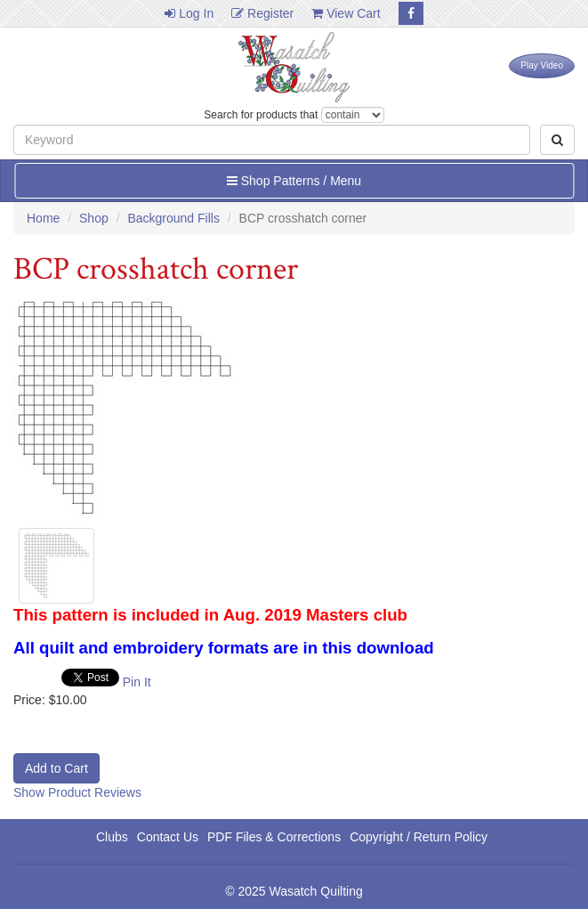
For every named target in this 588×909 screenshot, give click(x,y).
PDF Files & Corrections (274, 837)
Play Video (542, 65)
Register (262, 13)
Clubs (112, 837)
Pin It (137, 682)
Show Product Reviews (77, 792)
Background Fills (173, 218)
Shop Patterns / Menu (294, 181)
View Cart (346, 13)
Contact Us (168, 837)
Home (43, 218)
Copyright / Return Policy (419, 837)
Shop (94, 218)
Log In (189, 13)
